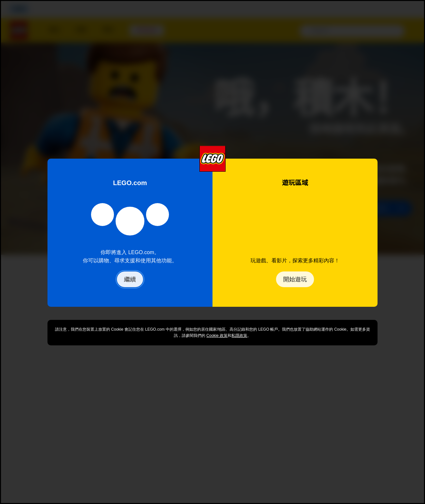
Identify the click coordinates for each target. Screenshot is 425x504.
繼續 (130, 279)
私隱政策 (239, 336)
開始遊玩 (295, 279)
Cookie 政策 (217, 336)
